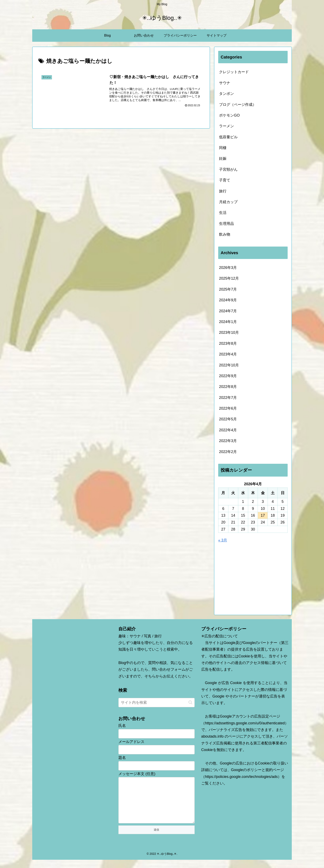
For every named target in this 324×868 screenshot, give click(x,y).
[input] (157, 703)
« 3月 (223, 540)
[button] (190, 702)
